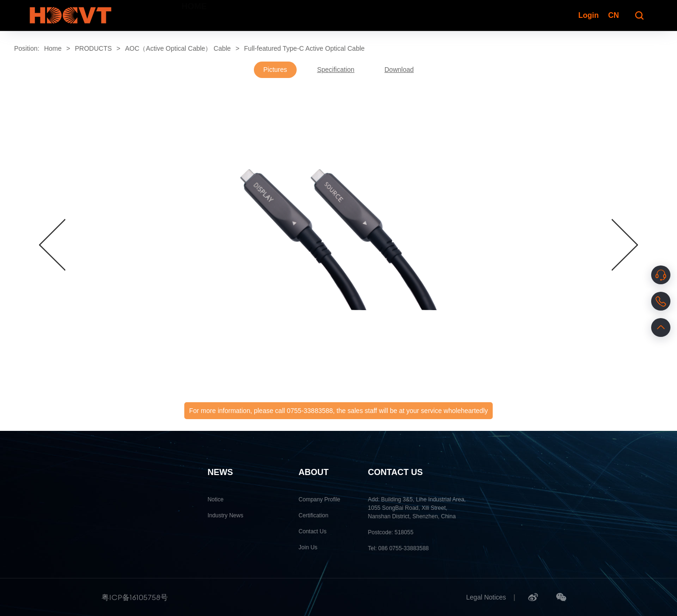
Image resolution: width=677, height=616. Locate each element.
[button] (52, 245)
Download (399, 70)
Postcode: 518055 (391, 532)
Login (588, 15)
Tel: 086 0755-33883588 (398, 548)
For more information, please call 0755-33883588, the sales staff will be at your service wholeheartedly (338, 411)
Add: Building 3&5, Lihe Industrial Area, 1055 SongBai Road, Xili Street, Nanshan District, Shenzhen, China (417, 508)
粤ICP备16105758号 (135, 597)
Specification (335, 70)
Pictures (275, 70)
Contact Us (312, 531)
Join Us (308, 547)
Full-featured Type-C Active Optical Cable (304, 48)
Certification (313, 515)
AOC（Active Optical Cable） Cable (178, 48)
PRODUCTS (93, 48)
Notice (215, 499)
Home (53, 48)
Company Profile (319, 499)
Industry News (225, 515)
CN (613, 15)
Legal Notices (486, 597)
